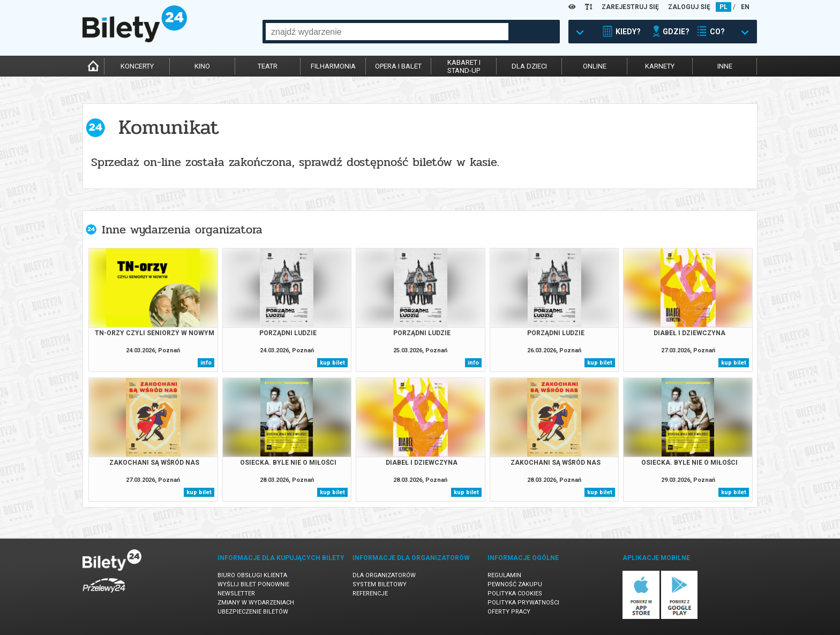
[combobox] (387, 32)
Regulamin (504, 575)
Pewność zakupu (515, 584)
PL (723, 7)
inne (725, 66)
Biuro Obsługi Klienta (252, 575)
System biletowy (380, 584)
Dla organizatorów (384, 575)
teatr (268, 66)
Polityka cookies (515, 594)
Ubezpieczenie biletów (253, 612)
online (595, 66)
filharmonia (333, 66)
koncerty (137, 66)
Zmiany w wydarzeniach (256, 603)
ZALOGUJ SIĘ (689, 7)
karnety (660, 66)
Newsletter (236, 594)
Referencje (370, 594)
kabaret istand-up (464, 66)
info (206, 363)
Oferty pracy (509, 612)
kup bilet (332, 363)
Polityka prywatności (523, 603)
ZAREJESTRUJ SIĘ (630, 7)
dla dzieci (529, 66)
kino (202, 66)
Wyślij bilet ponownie (253, 584)
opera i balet (398, 66)
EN (745, 7)
